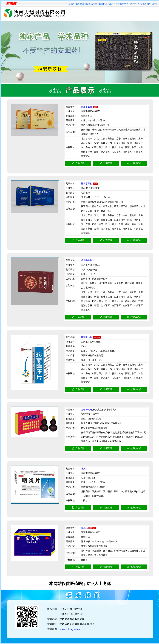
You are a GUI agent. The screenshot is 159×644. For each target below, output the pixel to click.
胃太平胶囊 (87, 107)
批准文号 (124, 4)
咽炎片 (84, 469)
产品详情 (78, 163)
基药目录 (114, 4)
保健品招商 (92, 4)
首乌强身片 (87, 260)
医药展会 (153, 4)
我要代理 (106, 163)
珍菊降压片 (87, 337)
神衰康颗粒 (87, 184)
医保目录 (103, 4)
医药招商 (80, 4)
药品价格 (142, 4)
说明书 (133, 4)
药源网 (71, 4)
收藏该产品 (134, 163)
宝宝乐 (84, 528)
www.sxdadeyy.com (70, 629)
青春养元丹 (87, 410)
